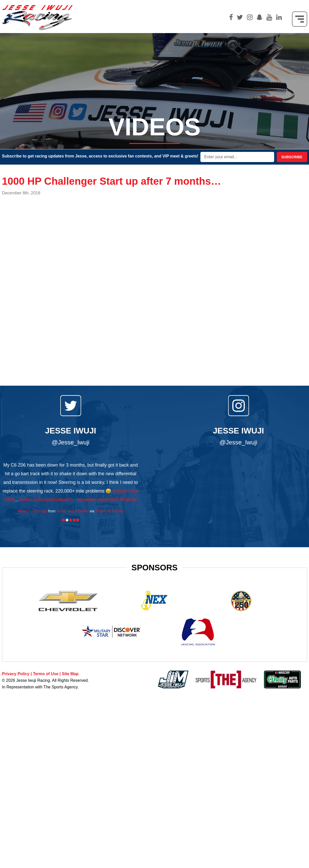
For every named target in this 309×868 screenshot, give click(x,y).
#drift (9, 500)
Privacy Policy (16, 674)
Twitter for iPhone (110, 511)
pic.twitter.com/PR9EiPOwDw (107, 500)
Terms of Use (46, 674)
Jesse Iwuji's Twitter (72, 511)
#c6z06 (120, 491)
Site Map (70, 674)
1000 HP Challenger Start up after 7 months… (112, 181)
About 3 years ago (32, 511)
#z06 (133, 491)
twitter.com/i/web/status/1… (48, 500)
